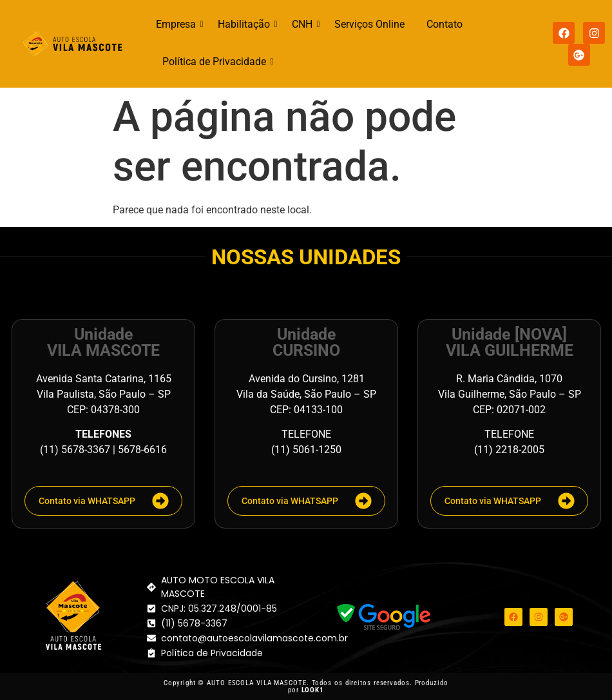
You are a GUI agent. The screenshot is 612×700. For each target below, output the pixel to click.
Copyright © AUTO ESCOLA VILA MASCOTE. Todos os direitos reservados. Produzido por (306, 686)
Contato (445, 24)
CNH (304, 24)
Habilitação (246, 24)
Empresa (178, 24)
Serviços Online (369, 24)
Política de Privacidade (216, 62)
